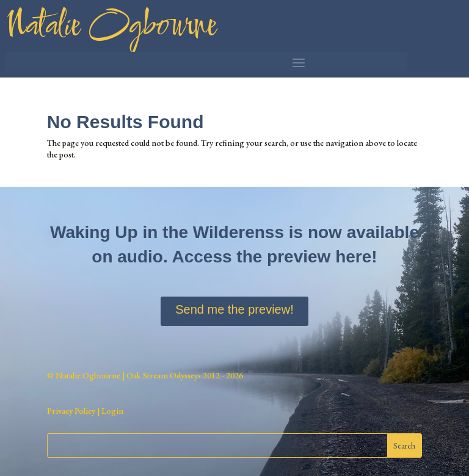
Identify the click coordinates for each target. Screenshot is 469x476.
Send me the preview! (234, 309)
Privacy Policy (71, 411)
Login (111, 411)
